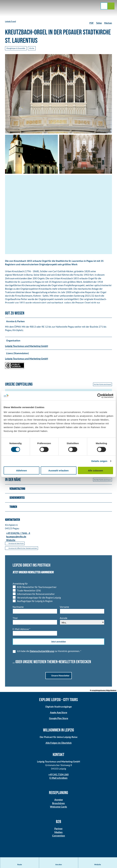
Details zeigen (99, 461)
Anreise (59, 801)
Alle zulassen (95, 471)
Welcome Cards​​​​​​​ (58, 808)
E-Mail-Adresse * (21, 630)
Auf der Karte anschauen (102, 386)
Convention (59, 837)
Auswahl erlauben (58, 471)
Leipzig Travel (10, 21)
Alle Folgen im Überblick (59, 744)
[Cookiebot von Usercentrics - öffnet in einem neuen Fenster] (100, 396)
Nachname (18, 608)
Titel (15, 619)
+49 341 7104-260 (58, 776)
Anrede (64, 619)
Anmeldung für (20, 585)
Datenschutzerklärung (42, 652)
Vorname (64, 608)
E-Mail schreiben (58, 779)
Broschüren (58, 804)
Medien (58, 833)
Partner (58, 830)
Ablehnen (21, 471)
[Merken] (108, 22)
